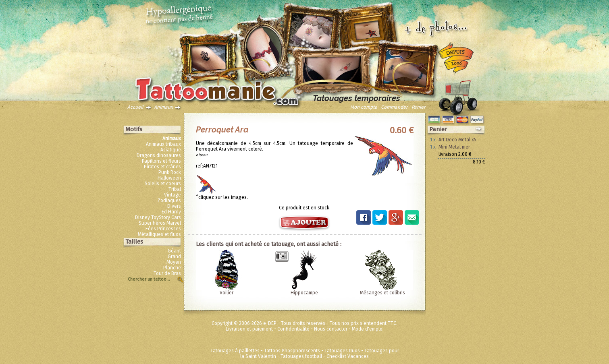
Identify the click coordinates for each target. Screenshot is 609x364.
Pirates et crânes (162, 167)
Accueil (135, 107)
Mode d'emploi (368, 329)
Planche (172, 268)
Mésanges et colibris (382, 293)
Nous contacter (331, 329)
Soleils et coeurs (163, 184)
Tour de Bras (167, 273)
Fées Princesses (163, 229)
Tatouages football (301, 356)
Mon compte (364, 107)
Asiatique (171, 150)
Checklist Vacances (348, 356)
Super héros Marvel (160, 223)
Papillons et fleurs (161, 161)
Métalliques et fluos (159, 234)
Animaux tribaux (163, 144)
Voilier (227, 293)
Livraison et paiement (249, 329)
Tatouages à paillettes (235, 351)
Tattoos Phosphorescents (292, 351)
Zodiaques (169, 201)
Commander (394, 107)
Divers (174, 206)
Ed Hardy (171, 212)
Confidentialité (293, 329)
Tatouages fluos (342, 351)
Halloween (169, 178)
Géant (174, 251)
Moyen (174, 262)
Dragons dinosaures (159, 155)
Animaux (163, 107)
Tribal (175, 189)
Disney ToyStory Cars (158, 217)
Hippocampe (304, 293)
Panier (419, 107)
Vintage (173, 195)
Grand (174, 256)
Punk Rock (170, 172)
